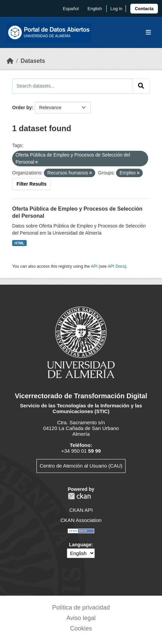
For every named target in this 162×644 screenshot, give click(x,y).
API (94, 266)
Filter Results (32, 184)
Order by (22, 108)
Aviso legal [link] (81, 618)
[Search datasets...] (72, 86)
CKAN (79, 496)
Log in (116, 9)
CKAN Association (81, 520)
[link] (144, 9)
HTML (19, 243)
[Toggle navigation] (148, 33)
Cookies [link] (81, 628)
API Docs (116, 266)
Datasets (33, 61)
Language (80, 545)
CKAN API (81, 510)
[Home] (10, 61)
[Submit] (141, 86)
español (71, 9)
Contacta (144, 9)
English (95, 9)
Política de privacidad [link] (81, 607)
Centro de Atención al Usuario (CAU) (81, 466)
